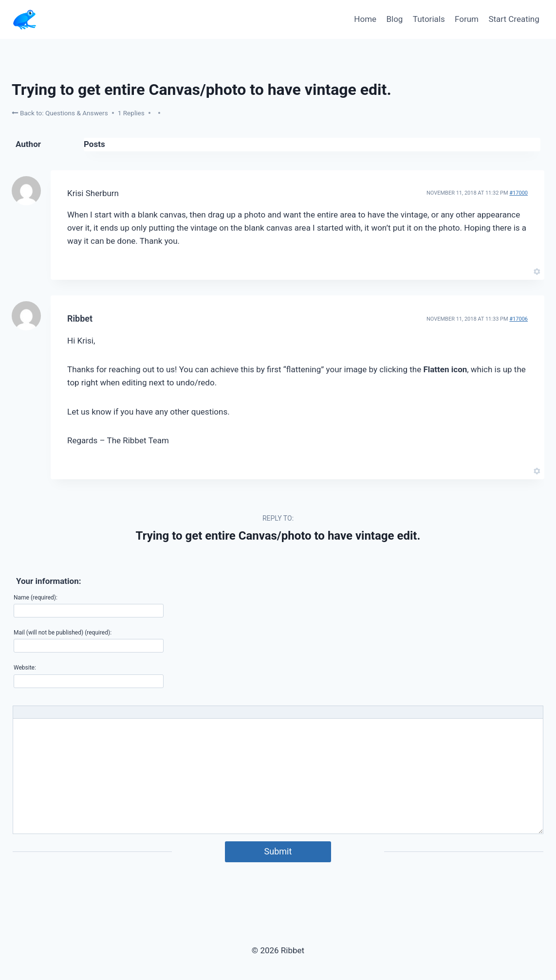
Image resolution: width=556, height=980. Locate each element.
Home (365, 19)
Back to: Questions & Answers (60, 113)
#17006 (519, 319)
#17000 (519, 193)
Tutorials (429, 19)
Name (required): (36, 598)
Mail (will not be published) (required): (63, 633)
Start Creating (514, 19)
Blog (394, 19)
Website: (25, 668)
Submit (278, 851)
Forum (467, 19)
